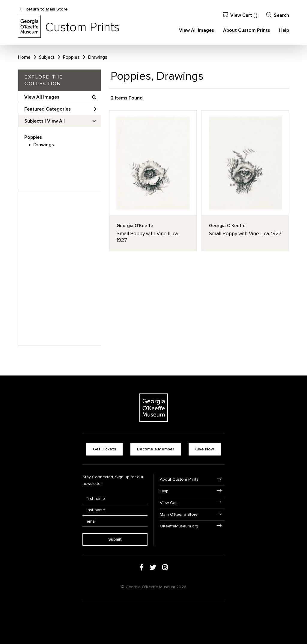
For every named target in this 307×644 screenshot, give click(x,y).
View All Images (197, 30)
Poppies (33, 137)
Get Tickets (104, 449)
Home (24, 57)
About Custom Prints (247, 30)
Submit (115, 539)
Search (278, 15)
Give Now (205, 449)
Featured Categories (60, 109)
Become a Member (156, 449)
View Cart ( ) (240, 15)
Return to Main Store (47, 9)
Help (284, 30)
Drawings (44, 145)
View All (56, 121)
